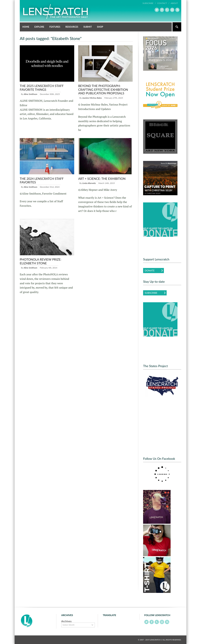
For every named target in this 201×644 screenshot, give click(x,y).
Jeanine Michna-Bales (92, 98)
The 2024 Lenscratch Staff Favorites (42, 180)
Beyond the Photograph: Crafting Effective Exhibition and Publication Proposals (103, 89)
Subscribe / (149, 3)
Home (26, 27)
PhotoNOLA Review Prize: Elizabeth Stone (41, 261)
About (174, 3)
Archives (66, 621)
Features (55, 27)
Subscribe (151, 293)
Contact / (163, 3)
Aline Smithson (30, 94)
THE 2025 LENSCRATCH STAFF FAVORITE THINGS (42, 88)
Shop (100, 27)
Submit (88, 27)
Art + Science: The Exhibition (102, 179)
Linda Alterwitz (89, 183)
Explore (39, 27)
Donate (150, 270)
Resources (72, 27)
